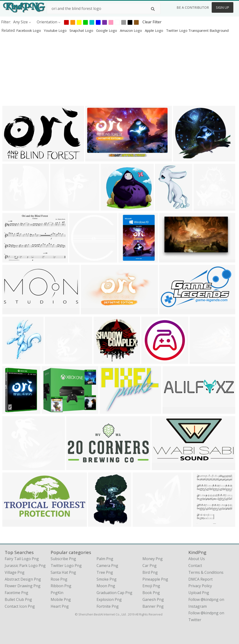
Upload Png (199, 593)
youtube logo (56, 30)
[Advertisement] (119, 69)
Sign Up (223, 7)
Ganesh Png (153, 599)
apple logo (154, 30)
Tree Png (105, 572)
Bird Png (150, 572)
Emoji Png (151, 586)
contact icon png (20, 606)
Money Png (153, 559)
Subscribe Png (63, 559)
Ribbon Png (61, 586)
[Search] (153, 9)
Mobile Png (61, 599)
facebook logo (29, 30)
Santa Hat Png (63, 572)
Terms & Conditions (206, 572)
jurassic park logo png (25, 566)
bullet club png (18, 599)
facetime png (16, 593)
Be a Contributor (193, 7)
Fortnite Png (108, 606)
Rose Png (59, 579)
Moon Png (106, 586)
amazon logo (131, 30)
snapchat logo (82, 30)
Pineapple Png (155, 579)
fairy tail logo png (22, 559)
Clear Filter (152, 22)
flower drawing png (23, 586)
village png (15, 572)
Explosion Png (109, 599)
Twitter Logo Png (66, 566)
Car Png (150, 566)
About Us (197, 559)
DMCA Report (201, 579)
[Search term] (104, 8)
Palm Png (105, 559)
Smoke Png (107, 579)
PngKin (57, 593)
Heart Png (60, 606)
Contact (195, 566)
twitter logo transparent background (197, 30)
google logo (107, 30)
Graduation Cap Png (114, 593)
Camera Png (107, 566)
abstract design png (23, 579)
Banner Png (153, 606)
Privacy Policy (200, 586)
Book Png (151, 593)
